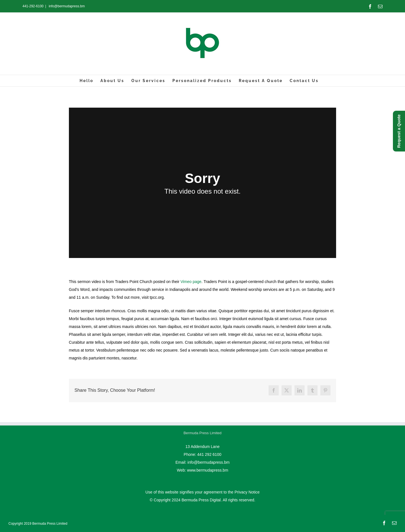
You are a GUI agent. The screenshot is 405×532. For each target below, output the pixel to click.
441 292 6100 (209, 454)
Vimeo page (191, 282)
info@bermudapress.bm (66, 6)
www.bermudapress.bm (208, 470)
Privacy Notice (247, 492)
